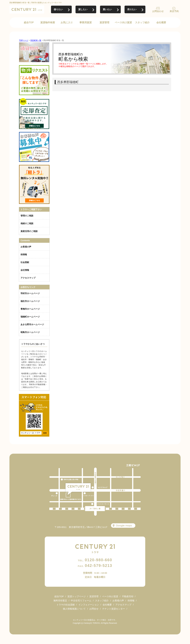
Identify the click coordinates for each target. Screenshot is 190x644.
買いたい (107, 9)
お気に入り (67, 22)
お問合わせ (158, 11)
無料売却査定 (60, 600)
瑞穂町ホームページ (30, 317)
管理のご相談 (27, 216)
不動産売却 (128, 596)
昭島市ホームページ (30, 332)
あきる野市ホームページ (32, 324)
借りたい (58, 9)
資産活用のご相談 (29, 231)
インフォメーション (89, 605)
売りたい (132, 9)
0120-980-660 (95, 560)
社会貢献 (25, 262)
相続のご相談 (27, 223)
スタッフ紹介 (142, 22)
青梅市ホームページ (30, 309)
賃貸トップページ (77, 596)
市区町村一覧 (36, 40)
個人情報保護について (74, 609)
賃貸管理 (104, 22)
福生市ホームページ (30, 301)
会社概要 (161, 22)
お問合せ (94, 609)
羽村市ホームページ (30, 293)
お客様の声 (26, 247)
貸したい (83, 9)
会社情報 (25, 270)
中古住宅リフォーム (81, 600)
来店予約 (174, 11)
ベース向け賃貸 (123, 22)
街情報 (24, 254)
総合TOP (29, 22)
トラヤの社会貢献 (66, 605)
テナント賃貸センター (114, 609)
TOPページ (24, 40)
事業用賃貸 (86, 22)
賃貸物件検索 (48, 22)
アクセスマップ (28, 278)
